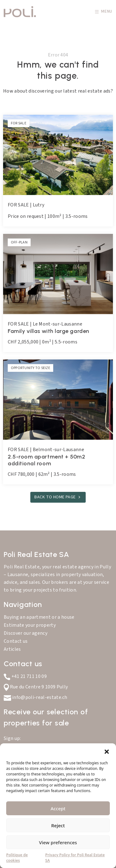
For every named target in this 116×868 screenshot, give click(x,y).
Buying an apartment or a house (39, 617)
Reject (58, 825)
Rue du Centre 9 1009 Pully (36, 687)
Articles (12, 649)
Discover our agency (26, 633)
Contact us (16, 641)
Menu (104, 11)
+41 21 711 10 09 (25, 676)
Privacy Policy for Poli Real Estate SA (75, 858)
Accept (58, 808)
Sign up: (12, 738)
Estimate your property (30, 625)
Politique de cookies (17, 858)
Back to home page (55, 497)
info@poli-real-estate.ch (36, 697)
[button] (107, 751)
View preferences (58, 842)
